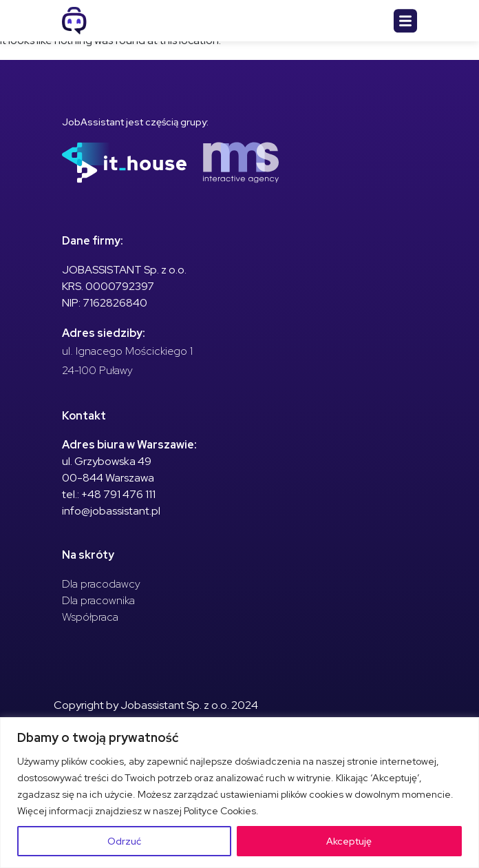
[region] (239, 793)
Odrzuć (124, 841)
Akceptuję (349, 841)
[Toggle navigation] (405, 21)
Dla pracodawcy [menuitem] (101, 584)
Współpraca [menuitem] (90, 617)
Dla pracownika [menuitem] (98, 600)
